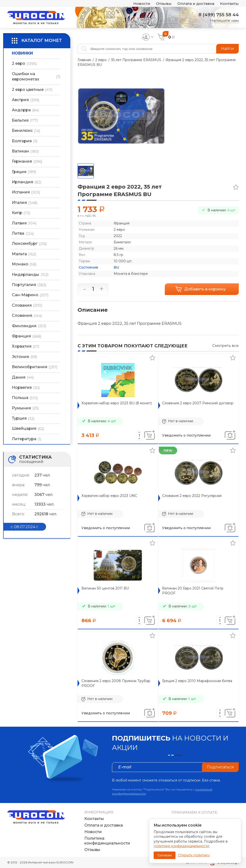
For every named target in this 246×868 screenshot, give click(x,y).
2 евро (101, 60)
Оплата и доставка (196, 4)
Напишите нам (224, 20)
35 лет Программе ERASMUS (136, 60)
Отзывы (164, 4)
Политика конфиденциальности (107, 841)
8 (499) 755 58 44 (219, 15)
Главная (84, 60)
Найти (227, 49)
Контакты (229, 4)
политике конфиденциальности (181, 846)
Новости (142, 4)
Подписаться (220, 767)
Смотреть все (226, 346)
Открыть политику (194, 855)
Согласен (165, 855)
